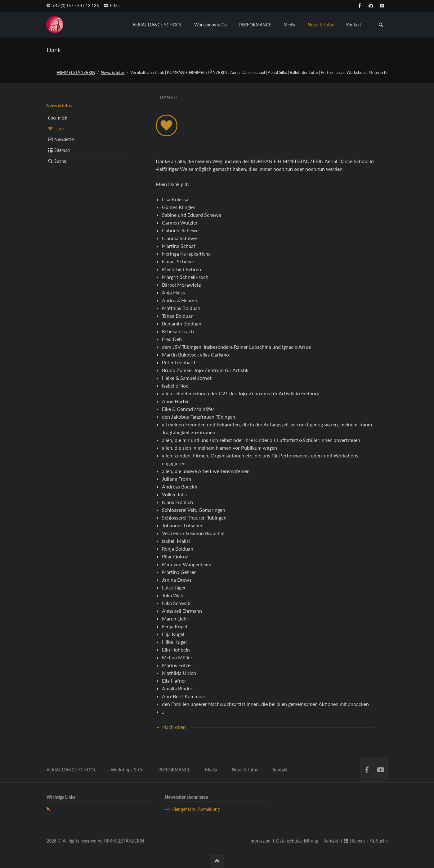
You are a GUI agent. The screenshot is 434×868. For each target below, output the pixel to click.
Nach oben (174, 727)
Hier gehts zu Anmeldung (196, 809)
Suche (60, 161)
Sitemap (62, 150)
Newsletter (65, 139)
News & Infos (321, 25)
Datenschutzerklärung (297, 841)
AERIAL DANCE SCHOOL (157, 25)
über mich (58, 118)
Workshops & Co (210, 25)
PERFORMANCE (255, 25)
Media (289, 25)
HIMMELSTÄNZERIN (76, 72)
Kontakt (354, 25)
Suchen (381, 25)
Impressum (260, 841)
